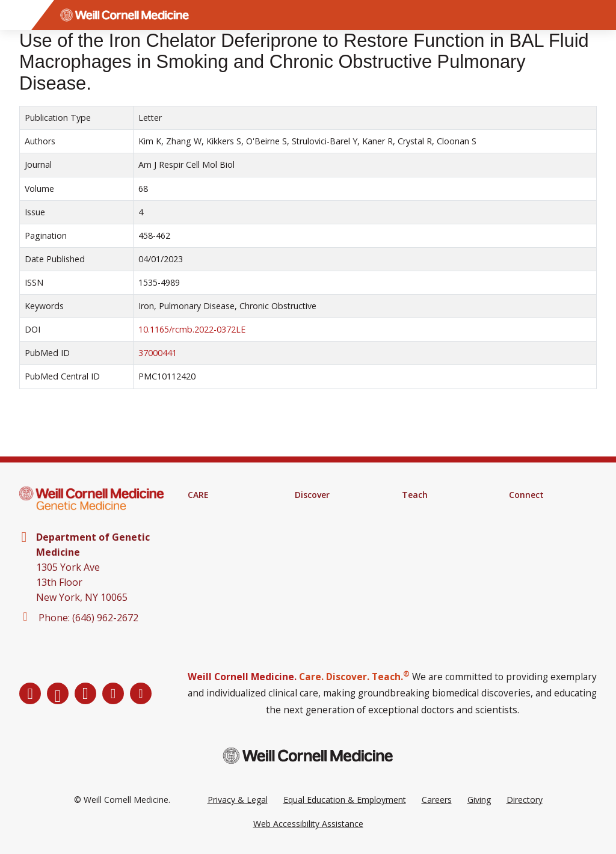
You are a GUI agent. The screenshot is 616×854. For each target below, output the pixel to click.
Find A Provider (217, 511)
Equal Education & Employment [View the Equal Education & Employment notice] (345, 800)
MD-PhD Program (437, 542)
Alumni (522, 526)
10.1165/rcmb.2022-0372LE (192, 329)
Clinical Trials (320, 526)
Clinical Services (218, 526)
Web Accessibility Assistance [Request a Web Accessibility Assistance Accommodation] (308, 824)
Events (522, 558)
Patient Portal (214, 542)
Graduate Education (440, 526)
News (520, 542)
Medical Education (437, 511)
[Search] (601, 15)
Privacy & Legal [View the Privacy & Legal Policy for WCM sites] (238, 800)
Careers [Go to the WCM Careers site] (437, 800)
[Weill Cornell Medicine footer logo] (308, 756)
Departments (535, 511)
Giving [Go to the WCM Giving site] (479, 800)
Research (313, 511)
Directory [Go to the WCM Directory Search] (525, 800)
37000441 (158, 353)
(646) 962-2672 (105, 618)
